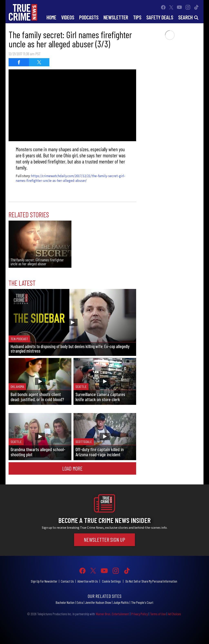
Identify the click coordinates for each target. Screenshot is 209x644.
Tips (137, 17)
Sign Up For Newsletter (44, 581)
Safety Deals (160, 17)
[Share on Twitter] (39, 62)
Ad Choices (175, 614)
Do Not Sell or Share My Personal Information (151, 581)
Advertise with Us (88, 581)
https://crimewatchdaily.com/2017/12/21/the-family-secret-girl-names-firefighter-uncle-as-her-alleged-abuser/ (71, 179)
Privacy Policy (140, 614)
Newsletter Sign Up (104, 540)
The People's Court (142, 602)
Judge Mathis (121, 602)
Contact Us (67, 581)
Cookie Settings (111, 581)
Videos (68, 17)
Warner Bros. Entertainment (112, 614)
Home (51, 17)
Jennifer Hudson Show (98, 602)
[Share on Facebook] (19, 62)
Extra (80, 602)
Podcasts (89, 17)
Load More (72, 468)
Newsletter (116, 17)
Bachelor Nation (65, 602)
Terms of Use (158, 614)
